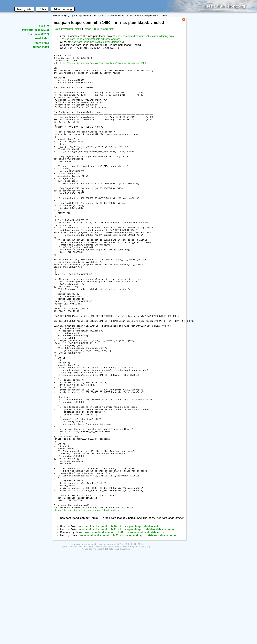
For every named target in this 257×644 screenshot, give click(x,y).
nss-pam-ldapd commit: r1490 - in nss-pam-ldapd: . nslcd (138, 15)
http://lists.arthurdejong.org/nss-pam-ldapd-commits (86, 601)
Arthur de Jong (63, 9)
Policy (42, 9)
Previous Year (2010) (35, 30)
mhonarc (107, 635)
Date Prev (60, 29)
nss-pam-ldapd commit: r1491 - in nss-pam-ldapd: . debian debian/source (126, 621)
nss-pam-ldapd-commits (87, 15)
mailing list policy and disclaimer (113, 640)
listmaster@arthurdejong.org (137, 638)
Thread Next (107, 29)
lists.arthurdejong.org (63, 15)
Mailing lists (24, 9)
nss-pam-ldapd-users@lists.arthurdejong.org (98, 42)
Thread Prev (90, 29)
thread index (41, 38)
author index (41, 47)
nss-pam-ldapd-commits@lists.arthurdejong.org (145, 36)
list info (44, 26)
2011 (104, 15)
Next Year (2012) (38, 34)
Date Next (74, 29)
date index (42, 43)
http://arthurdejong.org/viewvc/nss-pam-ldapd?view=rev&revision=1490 (103, 65)
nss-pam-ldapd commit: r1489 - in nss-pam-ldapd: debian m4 (118, 618)
